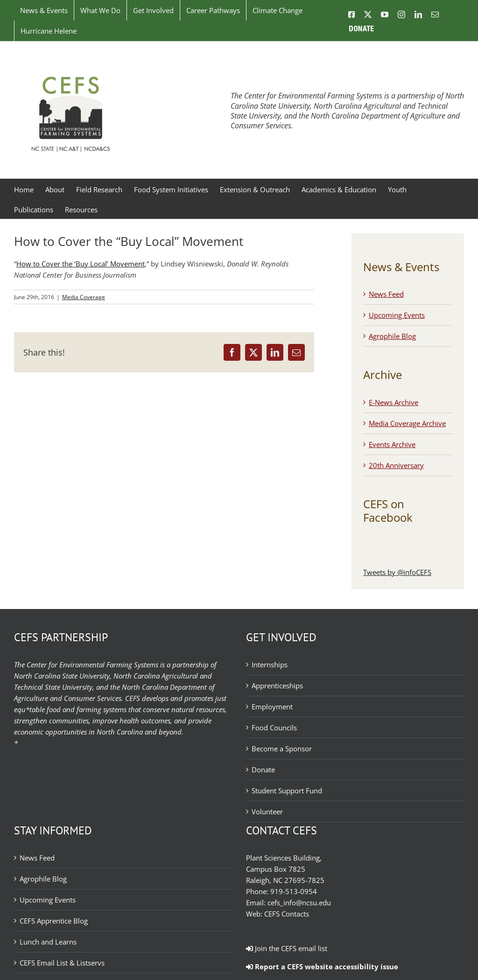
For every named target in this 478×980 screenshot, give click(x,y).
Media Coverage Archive (407, 423)
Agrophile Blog (392, 336)
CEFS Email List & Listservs (62, 963)
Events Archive (392, 444)
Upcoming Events (397, 315)
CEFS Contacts (287, 914)
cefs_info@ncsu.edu (299, 903)
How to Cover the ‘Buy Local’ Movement (81, 264)
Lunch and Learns (48, 942)
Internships (270, 665)
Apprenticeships (277, 686)
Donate (263, 770)
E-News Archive (394, 402)
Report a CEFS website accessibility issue (322, 966)
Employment (272, 707)
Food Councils (274, 728)
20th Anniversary (396, 465)
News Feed (386, 294)
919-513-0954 (294, 891)
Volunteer (267, 812)
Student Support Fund (287, 791)
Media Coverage (84, 297)
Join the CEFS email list (287, 948)
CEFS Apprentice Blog (54, 921)
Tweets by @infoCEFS (397, 572)
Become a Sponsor (282, 749)
